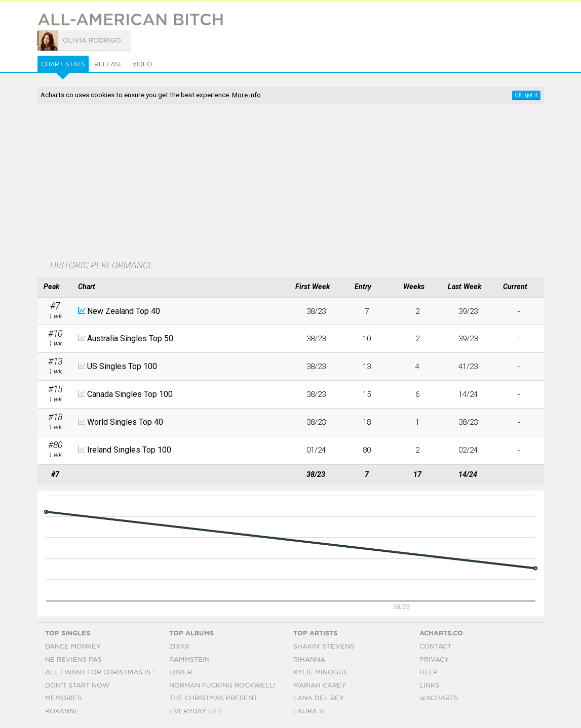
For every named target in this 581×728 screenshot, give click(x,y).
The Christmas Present (213, 698)
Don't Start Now (77, 686)
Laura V (309, 712)
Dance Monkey (73, 647)
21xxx (179, 647)
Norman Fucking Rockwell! (222, 686)
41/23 (468, 367)
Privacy (434, 660)
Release (109, 64)
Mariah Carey (320, 686)
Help (429, 673)
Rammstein (189, 660)
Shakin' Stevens (324, 647)
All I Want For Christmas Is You (106, 673)
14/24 (468, 394)
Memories (63, 698)
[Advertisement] (259, 183)
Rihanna (309, 660)
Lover (181, 673)
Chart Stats (63, 64)
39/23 (468, 311)
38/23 (316, 311)
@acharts (439, 698)
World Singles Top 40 (125, 422)
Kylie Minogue (321, 673)
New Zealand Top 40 (124, 311)
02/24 (468, 450)
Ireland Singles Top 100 (129, 450)
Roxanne (62, 712)
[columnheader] (55, 287)
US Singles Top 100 (122, 366)
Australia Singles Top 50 (130, 338)
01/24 (316, 450)
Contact (435, 647)
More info (246, 95)
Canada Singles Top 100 (130, 394)
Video (142, 64)
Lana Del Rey (319, 698)
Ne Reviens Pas (73, 660)
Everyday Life (196, 712)
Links (429, 686)
